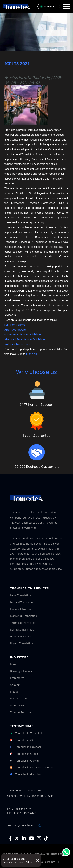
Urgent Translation (22, 643)
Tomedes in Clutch (24, 754)
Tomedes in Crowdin (25, 761)
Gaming (15, 685)
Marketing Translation (24, 616)
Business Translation (23, 630)
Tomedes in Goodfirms (26, 774)
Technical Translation (23, 623)
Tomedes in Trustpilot (26, 733)
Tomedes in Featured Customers (33, 768)
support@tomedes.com (22, 825)
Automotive (17, 705)
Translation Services (29, 588)
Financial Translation (23, 609)
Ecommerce (17, 678)
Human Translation (22, 636)
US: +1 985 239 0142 (19, 809)
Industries (19, 657)
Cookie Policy (25, 862)
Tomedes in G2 (22, 740)
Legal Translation (21, 595)
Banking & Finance (21, 671)
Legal (13, 664)
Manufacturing (19, 698)
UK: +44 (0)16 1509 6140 (22, 813)
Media (14, 692)
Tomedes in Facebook (26, 747)
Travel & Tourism (20, 712)
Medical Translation (22, 602)
